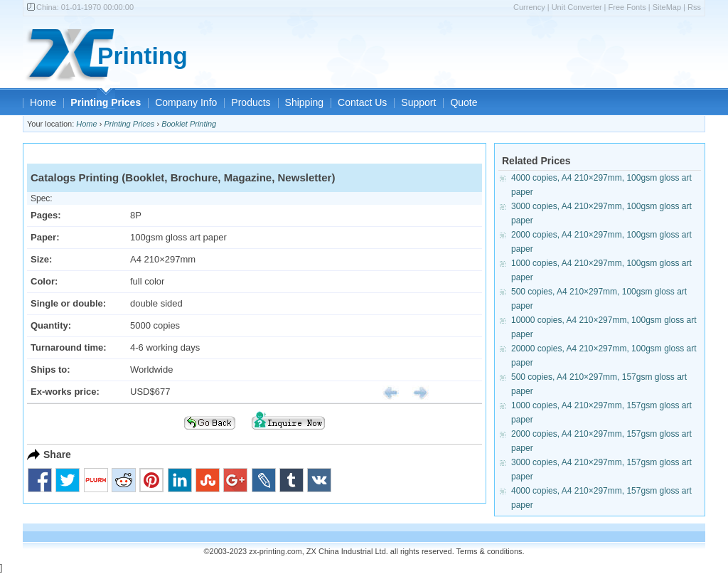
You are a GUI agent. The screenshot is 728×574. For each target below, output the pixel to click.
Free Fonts (627, 7)
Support (418, 102)
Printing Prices (106, 102)
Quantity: (51, 325)
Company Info (186, 102)
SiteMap (667, 7)
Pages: (46, 215)
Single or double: (68, 303)
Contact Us (362, 102)
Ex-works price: (65, 392)
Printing (143, 56)
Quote (464, 102)
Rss (694, 7)
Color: (44, 281)
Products (251, 102)
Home (43, 102)
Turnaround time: (69, 347)
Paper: (45, 237)
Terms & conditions (489, 551)
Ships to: (50, 370)
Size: (41, 259)
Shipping (305, 102)
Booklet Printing (189, 124)
